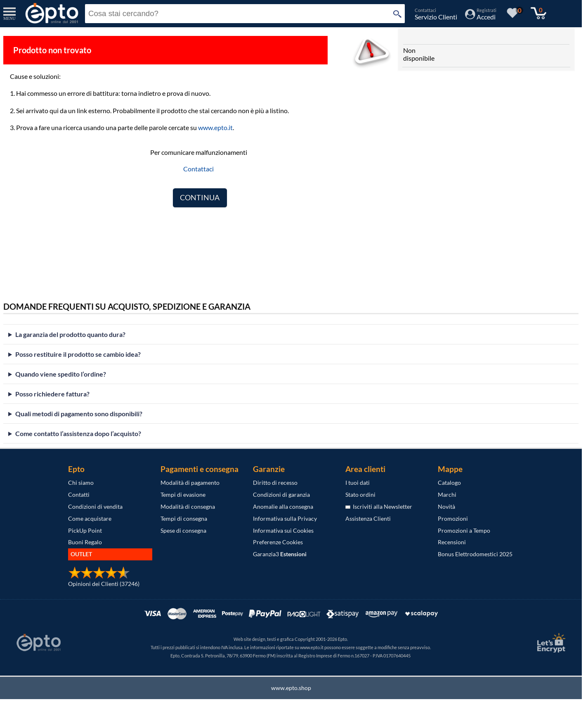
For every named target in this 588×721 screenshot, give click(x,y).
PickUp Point (85, 530)
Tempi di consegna (184, 518)
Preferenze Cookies (278, 542)
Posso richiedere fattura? (52, 394)
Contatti (79, 495)
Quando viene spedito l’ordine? (61, 374)
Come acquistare (90, 518)
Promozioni (453, 518)
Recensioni (452, 542)
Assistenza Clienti (368, 518)
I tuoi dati (358, 483)
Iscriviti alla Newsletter (379, 506)
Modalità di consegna (188, 506)
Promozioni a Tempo (464, 530)
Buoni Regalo (85, 542)
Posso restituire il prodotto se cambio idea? (78, 354)
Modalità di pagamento (190, 483)
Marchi (447, 495)
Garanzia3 (280, 554)
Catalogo (449, 483)
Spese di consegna (183, 530)
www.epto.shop (291, 688)
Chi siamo (81, 483)
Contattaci (198, 169)
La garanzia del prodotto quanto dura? (70, 334)
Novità (446, 506)
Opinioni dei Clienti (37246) (104, 584)
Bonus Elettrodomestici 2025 (475, 554)
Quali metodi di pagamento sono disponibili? (79, 414)
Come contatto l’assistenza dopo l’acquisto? (78, 433)
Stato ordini (360, 495)
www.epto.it (215, 127)
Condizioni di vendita (95, 506)
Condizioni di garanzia (281, 495)
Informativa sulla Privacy (285, 518)
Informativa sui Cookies (283, 530)
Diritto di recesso (275, 483)
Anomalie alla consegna (283, 506)
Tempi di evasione (183, 495)
